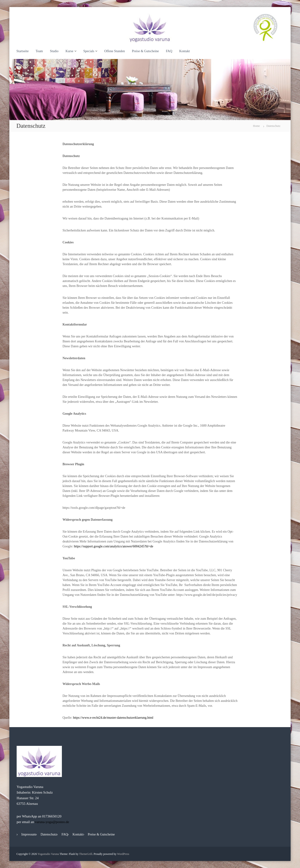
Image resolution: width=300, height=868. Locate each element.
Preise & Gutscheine (145, 51)
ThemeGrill (86, 854)
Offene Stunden (115, 51)
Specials (89, 51)
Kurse (69, 51)
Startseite (22, 51)
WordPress (123, 854)
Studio (54, 51)
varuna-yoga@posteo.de (52, 822)
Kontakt (185, 51)
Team (39, 51)
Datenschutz (49, 834)
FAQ (169, 51)
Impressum (29, 834)
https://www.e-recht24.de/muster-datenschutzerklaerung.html (113, 718)
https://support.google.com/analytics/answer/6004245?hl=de (113, 546)
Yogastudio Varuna (48, 854)
